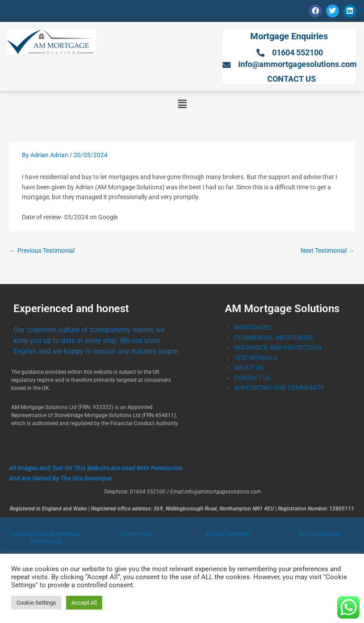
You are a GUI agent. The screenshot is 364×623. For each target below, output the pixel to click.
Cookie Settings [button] (36, 603)
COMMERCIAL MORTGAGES (273, 338)
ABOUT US (249, 368)
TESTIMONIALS (256, 358)
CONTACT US (252, 378)
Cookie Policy (137, 534)
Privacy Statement (228, 534)
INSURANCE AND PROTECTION (278, 347)
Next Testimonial (327, 251)
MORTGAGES (253, 327)
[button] (182, 104)
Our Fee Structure (319, 534)
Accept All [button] (84, 603)
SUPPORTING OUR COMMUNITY (279, 388)
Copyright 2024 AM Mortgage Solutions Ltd (45, 538)
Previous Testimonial (42, 251)
